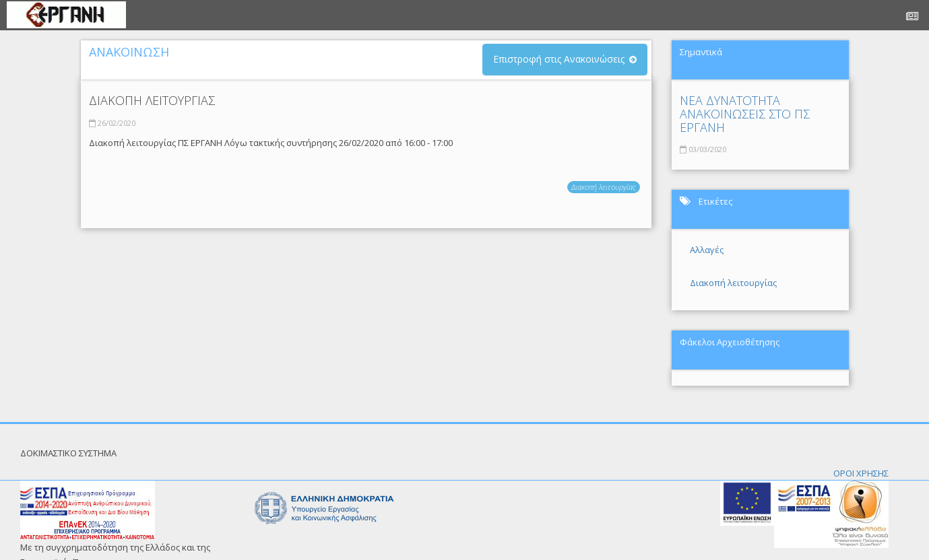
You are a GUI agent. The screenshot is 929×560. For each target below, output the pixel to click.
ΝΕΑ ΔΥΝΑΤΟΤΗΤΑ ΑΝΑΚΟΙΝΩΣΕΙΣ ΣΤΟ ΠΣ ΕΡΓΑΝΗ (745, 114)
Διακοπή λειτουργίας (604, 187)
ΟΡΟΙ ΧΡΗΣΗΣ (861, 473)
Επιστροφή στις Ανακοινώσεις (559, 59)
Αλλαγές (707, 250)
